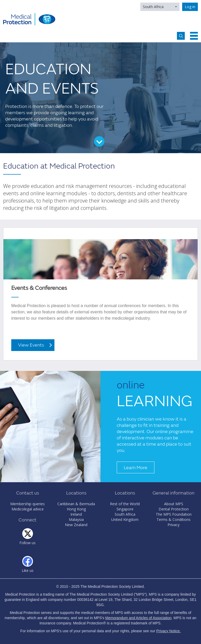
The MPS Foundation (174, 514)
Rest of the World (125, 504)
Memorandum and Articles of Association (138, 618)
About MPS (174, 504)
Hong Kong (76, 509)
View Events (31, 345)
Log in (190, 7)
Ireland (76, 514)
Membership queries (27, 504)
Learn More (136, 468)
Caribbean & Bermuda (76, 504)
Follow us (27, 543)
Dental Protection (174, 509)
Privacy (174, 525)
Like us (28, 570)
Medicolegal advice (28, 509)
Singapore (125, 509)
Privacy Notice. (168, 631)
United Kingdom (125, 519)
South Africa (153, 7)
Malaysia (76, 519)
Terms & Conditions (174, 519)
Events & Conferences (39, 288)
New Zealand (76, 525)
